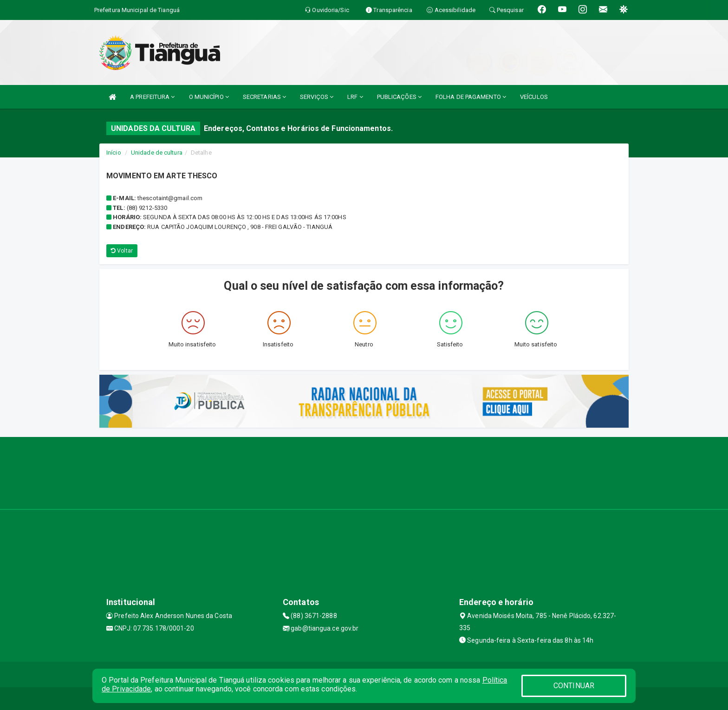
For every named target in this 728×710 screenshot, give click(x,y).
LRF (355, 97)
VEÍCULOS (534, 97)
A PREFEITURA (152, 97)
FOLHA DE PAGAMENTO (471, 97)
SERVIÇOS (317, 97)
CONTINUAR (574, 686)
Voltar (122, 251)
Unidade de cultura (157, 153)
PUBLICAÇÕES (399, 97)
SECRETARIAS (264, 97)
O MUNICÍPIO (209, 97)
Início (114, 153)
